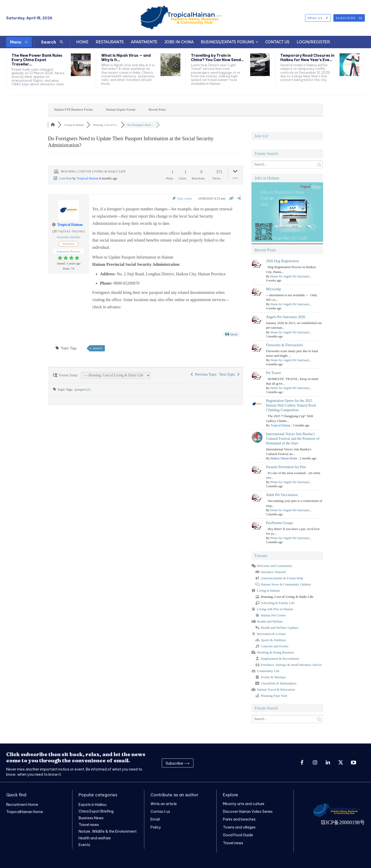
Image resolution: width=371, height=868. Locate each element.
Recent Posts (157, 109)
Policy (156, 827)
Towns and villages (239, 827)
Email (155, 819)
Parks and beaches (239, 819)
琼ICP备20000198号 (343, 822)
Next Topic (229, 374)
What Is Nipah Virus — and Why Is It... (126, 58)
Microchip (273, 289)
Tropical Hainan (88, 178)
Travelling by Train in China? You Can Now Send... (217, 58)
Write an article (164, 804)
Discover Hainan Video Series (248, 812)
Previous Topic (204, 374)
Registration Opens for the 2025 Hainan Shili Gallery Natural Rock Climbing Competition (291, 405)
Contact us (160, 812)
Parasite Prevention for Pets (286, 467)
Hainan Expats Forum (121, 109)
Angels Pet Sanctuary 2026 (285, 317)
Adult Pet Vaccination (282, 495)
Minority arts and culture (244, 804)
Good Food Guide (238, 835)
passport (98, 348)
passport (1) (83, 389)
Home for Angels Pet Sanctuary (290, 276)
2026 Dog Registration (282, 261)
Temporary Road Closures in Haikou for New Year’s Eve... (307, 58)
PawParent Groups (279, 523)
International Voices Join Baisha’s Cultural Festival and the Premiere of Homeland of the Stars (293, 439)
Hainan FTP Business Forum (73, 109)
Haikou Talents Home (284, 458)
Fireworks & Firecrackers (284, 345)
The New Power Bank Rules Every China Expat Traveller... (37, 60)
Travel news (233, 843)
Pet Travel (273, 373)
